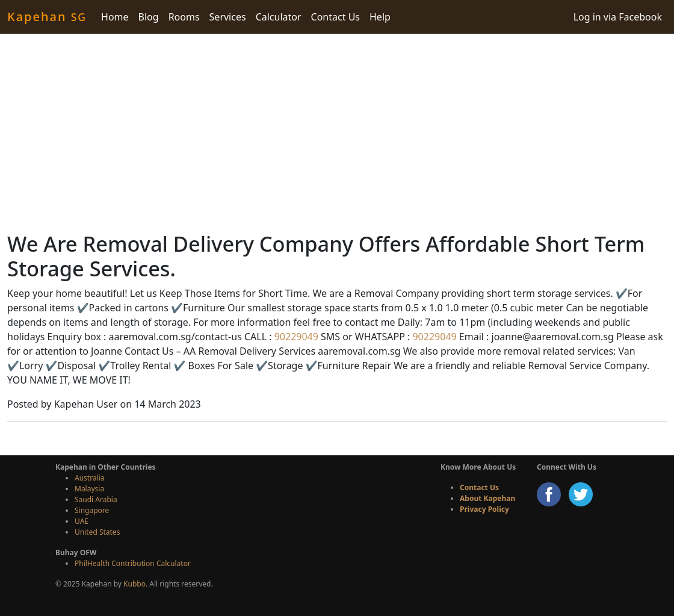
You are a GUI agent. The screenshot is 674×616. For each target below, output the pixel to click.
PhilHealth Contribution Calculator (133, 563)
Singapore (92, 510)
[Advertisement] (337, 132)
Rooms (184, 17)
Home (115, 17)
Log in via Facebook (618, 17)
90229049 (295, 337)
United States (97, 532)
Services (228, 17)
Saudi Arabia (96, 499)
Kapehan (47, 17)
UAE (82, 521)
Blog (149, 17)
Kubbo (134, 584)
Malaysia (89, 489)
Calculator (279, 17)
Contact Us (335, 17)
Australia (90, 478)
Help (380, 17)
